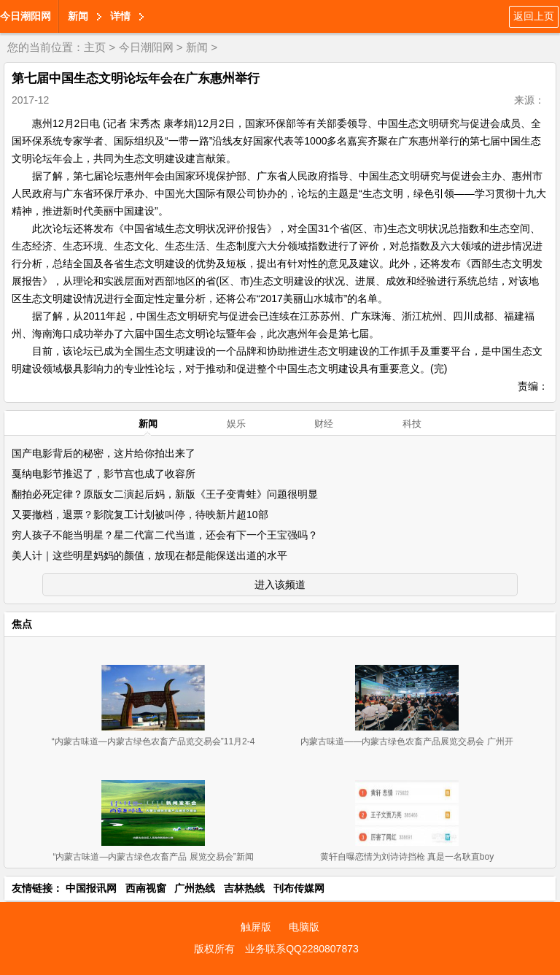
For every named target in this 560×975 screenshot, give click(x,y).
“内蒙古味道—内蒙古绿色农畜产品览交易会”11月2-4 (153, 741)
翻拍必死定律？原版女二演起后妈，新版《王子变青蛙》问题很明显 (165, 494)
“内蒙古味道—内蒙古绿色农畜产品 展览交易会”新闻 (153, 857)
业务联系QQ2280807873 (302, 949)
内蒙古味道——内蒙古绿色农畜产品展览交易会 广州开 (407, 741)
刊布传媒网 (299, 888)
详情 (120, 16)
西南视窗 (146, 888)
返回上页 (534, 16)
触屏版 (256, 927)
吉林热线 (244, 888)
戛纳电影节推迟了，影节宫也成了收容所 (104, 474)
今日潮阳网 (26, 16)
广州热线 (195, 888)
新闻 (78, 16)
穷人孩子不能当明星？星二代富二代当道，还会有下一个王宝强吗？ (165, 535)
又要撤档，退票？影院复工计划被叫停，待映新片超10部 (140, 515)
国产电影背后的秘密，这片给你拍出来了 (104, 453)
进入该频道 (280, 585)
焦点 (22, 624)
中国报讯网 (91, 888)
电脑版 (304, 927)
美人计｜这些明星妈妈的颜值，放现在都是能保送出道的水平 (149, 555)
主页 (95, 47)
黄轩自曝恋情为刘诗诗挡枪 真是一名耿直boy (407, 857)
